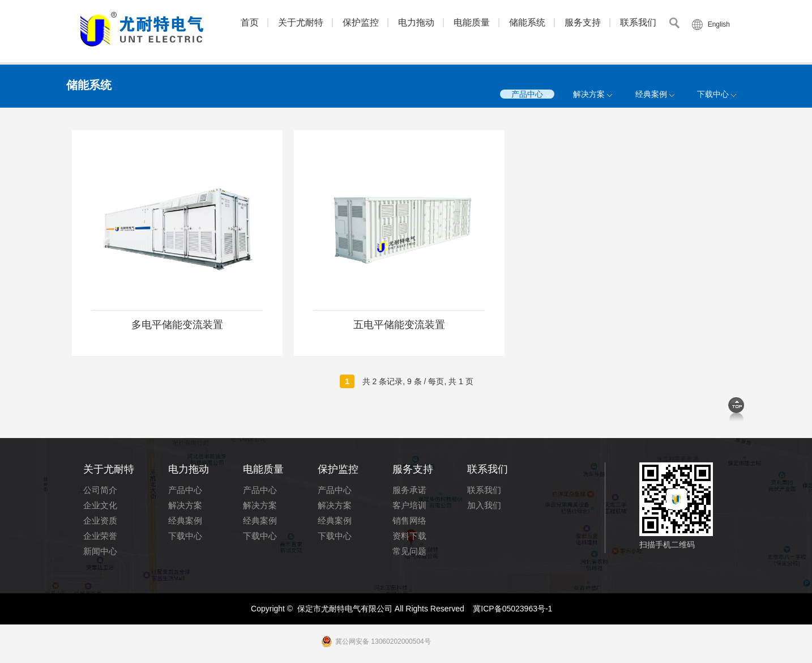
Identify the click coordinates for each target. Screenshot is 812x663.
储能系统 (527, 22)
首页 (250, 22)
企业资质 (100, 520)
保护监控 (361, 22)
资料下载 (409, 536)
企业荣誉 (100, 536)
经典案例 (651, 94)
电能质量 (472, 22)
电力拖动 (416, 22)
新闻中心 (100, 551)
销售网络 (409, 520)
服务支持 (583, 22)
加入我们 (484, 505)
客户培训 (409, 505)
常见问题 (409, 551)
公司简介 (100, 490)
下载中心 (713, 94)
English (719, 24)
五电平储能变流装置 (399, 325)
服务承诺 (409, 490)
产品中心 (527, 94)
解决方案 (589, 94)
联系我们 (638, 22)
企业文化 (100, 505)
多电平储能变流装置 (177, 325)
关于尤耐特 (301, 22)
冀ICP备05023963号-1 (512, 609)
